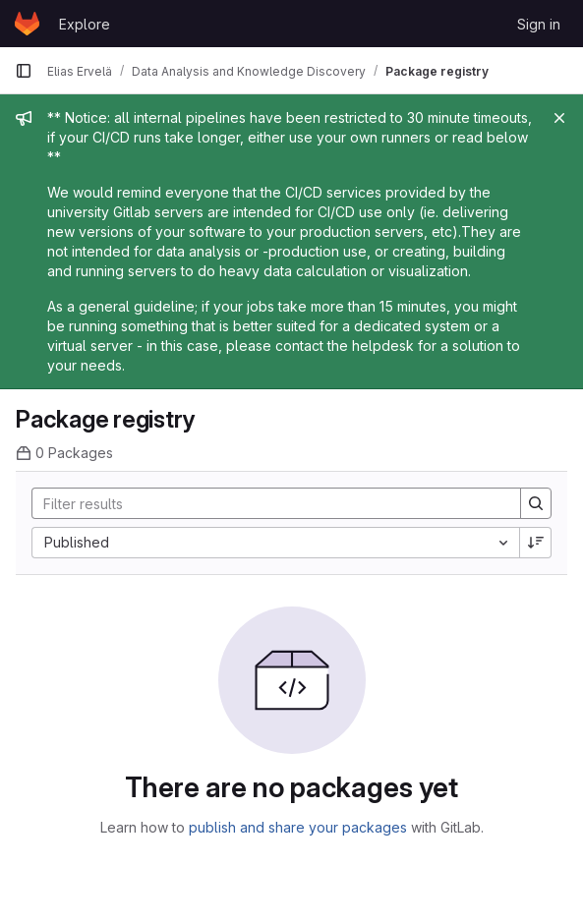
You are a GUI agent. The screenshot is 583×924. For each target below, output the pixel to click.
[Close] (559, 118)
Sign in (539, 24)
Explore (85, 24)
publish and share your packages (298, 827)
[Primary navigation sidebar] (24, 71)
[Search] (266, 503)
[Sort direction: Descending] (536, 543)
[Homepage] (27, 24)
